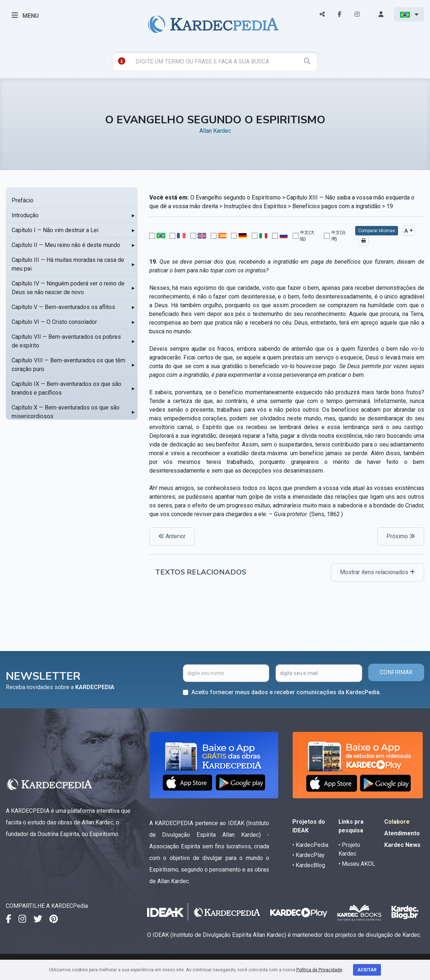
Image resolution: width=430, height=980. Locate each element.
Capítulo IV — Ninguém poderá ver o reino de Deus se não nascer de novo (68, 288)
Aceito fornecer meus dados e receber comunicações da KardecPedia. (286, 692)
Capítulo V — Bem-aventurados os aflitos (63, 307)
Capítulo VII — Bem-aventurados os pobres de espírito (66, 341)
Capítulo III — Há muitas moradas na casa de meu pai (68, 264)
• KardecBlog (309, 865)
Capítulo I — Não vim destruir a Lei (55, 230)
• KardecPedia (310, 845)
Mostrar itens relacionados (378, 572)
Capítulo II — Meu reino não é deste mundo (66, 245)
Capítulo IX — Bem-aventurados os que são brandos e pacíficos (66, 388)
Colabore (397, 822)
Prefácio (23, 200)
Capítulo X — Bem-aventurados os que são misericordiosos (66, 412)
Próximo (401, 536)
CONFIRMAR (396, 672)
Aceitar (367, 970)
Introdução (25, 215)
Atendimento (402, 833)
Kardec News (402, 845)
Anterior (172, 536)
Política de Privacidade (319, 970)
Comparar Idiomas (377, 231)
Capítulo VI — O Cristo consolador (54, 322)
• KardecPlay (309, 855)
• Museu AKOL (357, 864)
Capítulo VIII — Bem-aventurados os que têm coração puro (68, 365)
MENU (25, 15)
